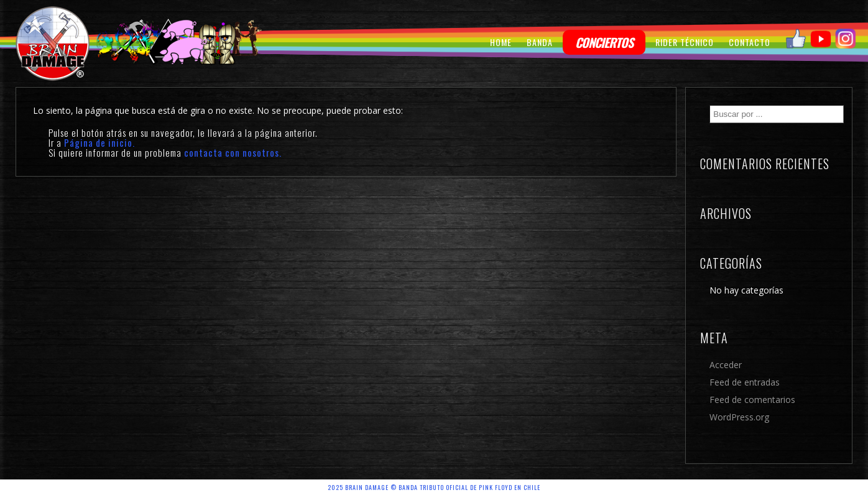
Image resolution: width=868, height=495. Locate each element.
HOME (501, 42)
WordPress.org (739, 417)
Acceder (726, 365)
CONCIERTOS (604, 42)
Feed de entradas (745, 382)
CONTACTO (750, 42)
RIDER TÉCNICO (685, 42)
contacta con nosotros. (233, 152)
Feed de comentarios (752, 400)
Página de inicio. (99, 142)
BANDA (540, 42)
